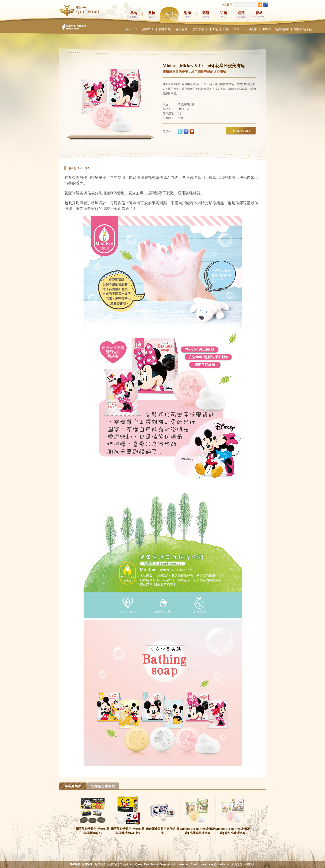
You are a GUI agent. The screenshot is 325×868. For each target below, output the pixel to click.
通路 (241, 16)
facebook (186, 131)
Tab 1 (73, 786)
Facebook (265, 5)
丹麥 (226, 29)
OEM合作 (251, 29)
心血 (169, 16)
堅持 (151, 16)
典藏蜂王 (148, 29)
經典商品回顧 (303, 29)
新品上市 (131, 29)
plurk (192, 131)
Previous (73, 99)
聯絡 (259, 16)
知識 (223, 16)
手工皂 (214, 29)
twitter (180, 131)
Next (149, 99)
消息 (187, 16)
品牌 (133, 16)
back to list (241, 131)
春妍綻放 (181, 29)
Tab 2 (103, 786)
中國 (237, 29)
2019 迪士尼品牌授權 (275, 29)
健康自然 (165, 29)
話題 (205, 16)
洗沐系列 (198, 29)
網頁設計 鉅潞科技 (243, 864)
